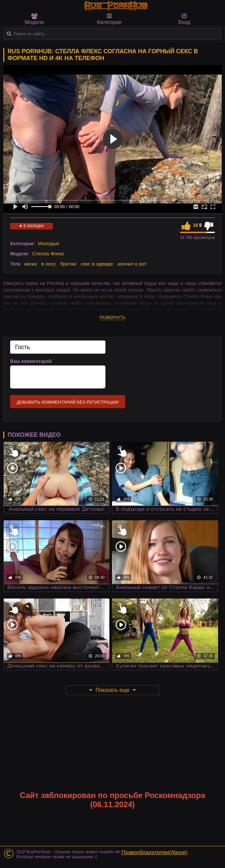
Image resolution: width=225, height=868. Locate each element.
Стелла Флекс (48, 254)
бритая (68, 264)
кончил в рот (132, 264)
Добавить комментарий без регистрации (68, 402)
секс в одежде (97, 264)
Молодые (49, 243)
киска (31, 264)
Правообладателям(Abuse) (155, 852)
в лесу (48, 264)
